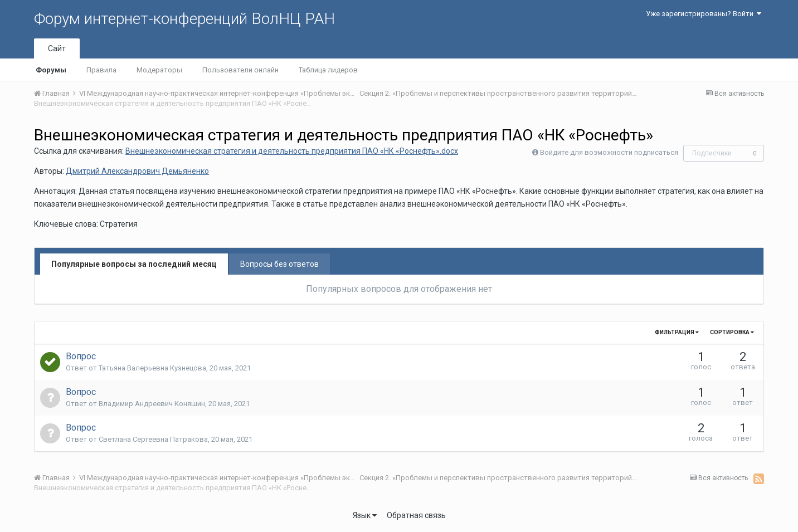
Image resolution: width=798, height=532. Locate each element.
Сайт (57, 48)
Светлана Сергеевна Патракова (153, 439)
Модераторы (159, 70)
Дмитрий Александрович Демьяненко (137, 171)
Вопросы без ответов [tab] (279, 264)
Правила (101, 70)
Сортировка (732, 332)
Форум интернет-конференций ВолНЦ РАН (184, 19)
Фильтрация (677, 332)
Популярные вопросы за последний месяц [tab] (134, 264)
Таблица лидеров (328, 70)
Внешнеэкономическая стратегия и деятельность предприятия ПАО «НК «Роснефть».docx (292, 151)
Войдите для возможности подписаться (609, 152)
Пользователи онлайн (240, 70)
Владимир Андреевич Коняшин (152, 404)
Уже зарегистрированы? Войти (704, 14)
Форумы (51, 70)
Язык (365, 515)
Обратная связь (416, 515)
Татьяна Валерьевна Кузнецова (152, 368)
